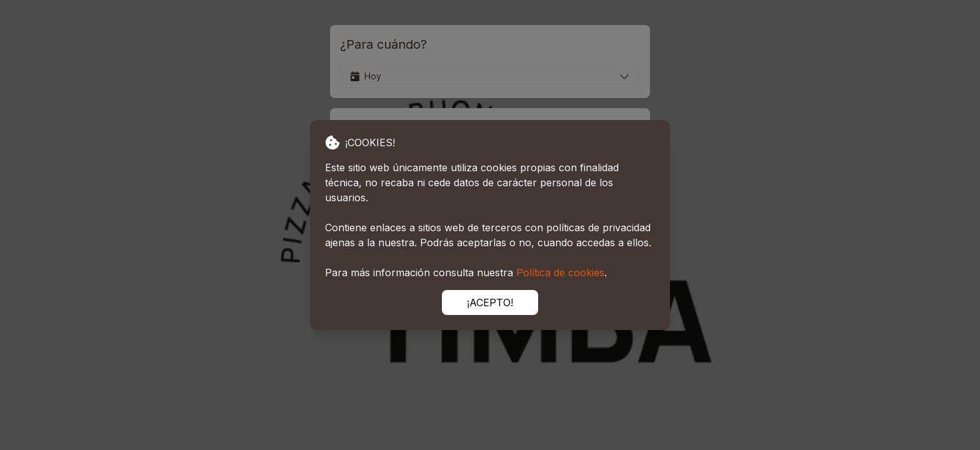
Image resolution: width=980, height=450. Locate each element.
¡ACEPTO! (490, 302)
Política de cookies (560, 272)
